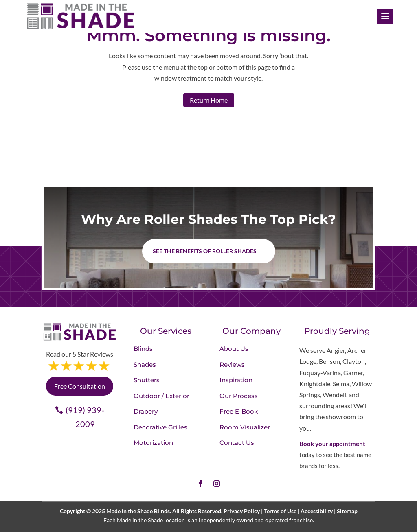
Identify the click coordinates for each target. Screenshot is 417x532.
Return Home (209, 100)
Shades (145, 365)
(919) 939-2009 (85, 417)
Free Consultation (80, 386)
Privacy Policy (242, 511)
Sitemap (347, 511)
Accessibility (317, 511)
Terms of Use (280, 511)
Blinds (143, 349)
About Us (234, 349)
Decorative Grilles (160, 427)
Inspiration (236, 380)
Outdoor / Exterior (161, 396)
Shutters (147, 380)
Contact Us (237, 443)
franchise (301, 520)
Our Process (239, 396)
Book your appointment (332, 444)
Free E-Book (239, 411)
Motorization (153, 443)
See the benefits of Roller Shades (205, 251)
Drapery (146, 411)
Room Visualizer (245, 427)
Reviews (232, 365)
